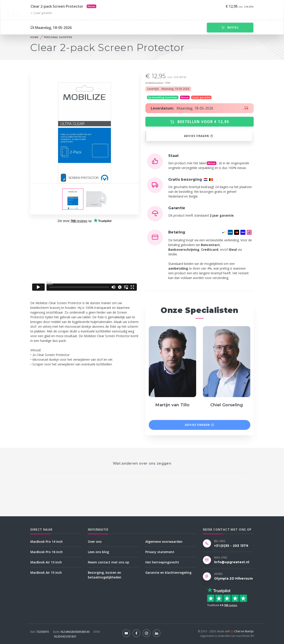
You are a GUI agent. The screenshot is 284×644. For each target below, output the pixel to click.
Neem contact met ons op (109, 562)
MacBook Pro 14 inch (47, 542)
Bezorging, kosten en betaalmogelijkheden (105, 575)
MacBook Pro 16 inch (47, 552)
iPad (65, 20)
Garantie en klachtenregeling (168, 573)
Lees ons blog (98, 552)
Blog (166, 20)
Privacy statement (160, 552)
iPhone (83, 20)
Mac (50, 20)
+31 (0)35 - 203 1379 (59, 5)
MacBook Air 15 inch (46, 573)
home (34, 37)
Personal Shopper (58, 37)
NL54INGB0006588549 (72, 632)
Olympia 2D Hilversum (233, 578)
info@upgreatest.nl (93, 5)
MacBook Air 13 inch (46, 562)
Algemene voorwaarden (164, 542)
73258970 (40, 632)
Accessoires (143, 20)
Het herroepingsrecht (162, 562)
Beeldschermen (111, 20)
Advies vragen (199, 136)
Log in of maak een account (251, 5)
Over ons (186, 20)
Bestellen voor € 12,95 (200, 122)
